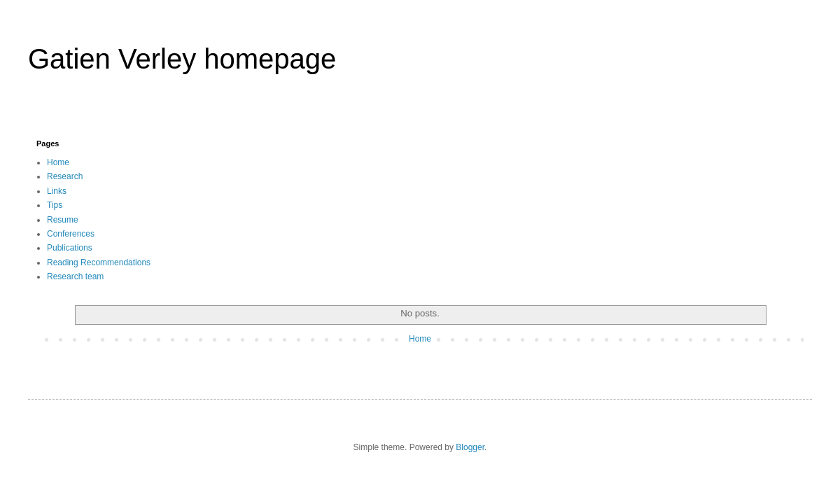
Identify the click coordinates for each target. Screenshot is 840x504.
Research (65, 176)
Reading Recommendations (99, 262)
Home (58, 162)
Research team (75, 276)
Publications (70, 248)
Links (57, 191)
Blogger (470, 447)
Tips (55, 205)
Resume (63, 220)
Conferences (71, 234)
